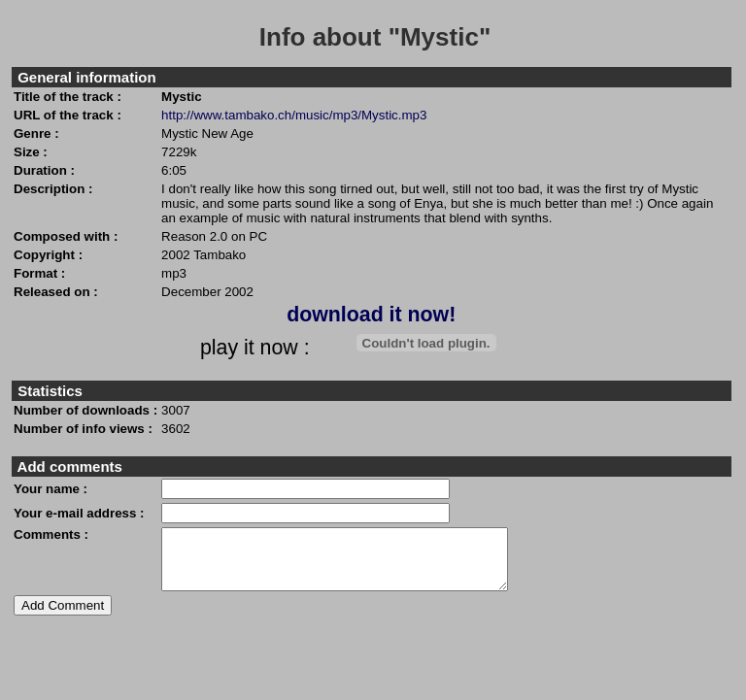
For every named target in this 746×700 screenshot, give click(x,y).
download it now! (371, 315)
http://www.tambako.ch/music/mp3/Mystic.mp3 (294, 115)
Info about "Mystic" (375, 37)
